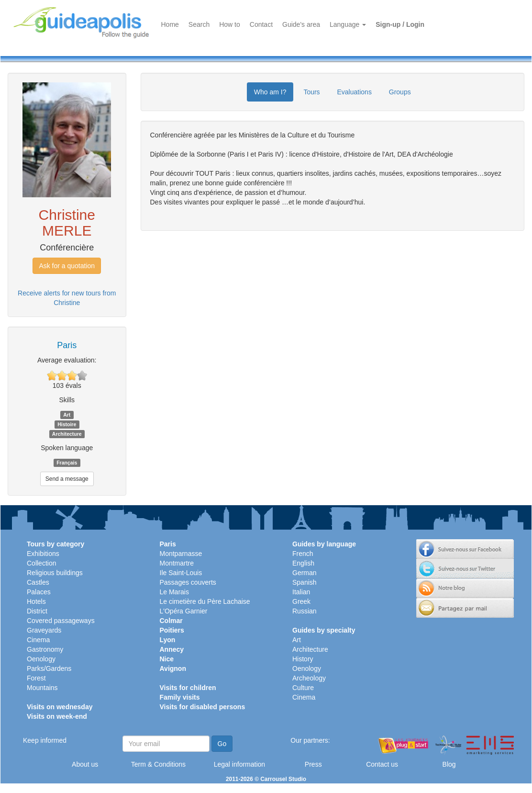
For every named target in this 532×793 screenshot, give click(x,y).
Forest (36, 678)
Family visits (180, 697)
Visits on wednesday (60, 707)
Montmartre (177, 563)
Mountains (42, 688)
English (303, 563)
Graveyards (44, 630)
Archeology (309, 678)
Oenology (41, 659)
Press (313, 764)
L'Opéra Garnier (184, 611)
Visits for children (188, 688)
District (37, 611)
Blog (449, 764)
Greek (301, 601)
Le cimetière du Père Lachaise (205, 601)
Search (199, 24)
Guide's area (301, 24)
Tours (311, 92)
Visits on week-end (57, 716)
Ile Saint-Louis (181, 573)
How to (230, 24)
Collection (41, 563)
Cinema (38, 640)
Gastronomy (45, 649)
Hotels (36, 601)
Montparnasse (181, 554)
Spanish (305, 582)
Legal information (239, 764)
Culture (303, 688)
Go (222, 744)
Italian (301, 592)
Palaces (39, 592)
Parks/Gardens (49, 668)
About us (85, 764)
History (303, 659)
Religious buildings (55, 573)
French (303, 554)
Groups (400, 92)
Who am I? (270, 92)
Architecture (310, 649)
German (305, 573)
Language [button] (348, 24)
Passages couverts (188, 582)
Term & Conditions (158, 764)
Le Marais (174, 592)
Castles (38, 582)
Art (297, 640)
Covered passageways (61, 621)
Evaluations (355, 92)
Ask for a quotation (67, 266)
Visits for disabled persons (203, 707)
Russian (305, 611)
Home (170, 24)
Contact (261, 24)
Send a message (67, 479)
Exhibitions (43, 554)
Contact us (382, 764)
